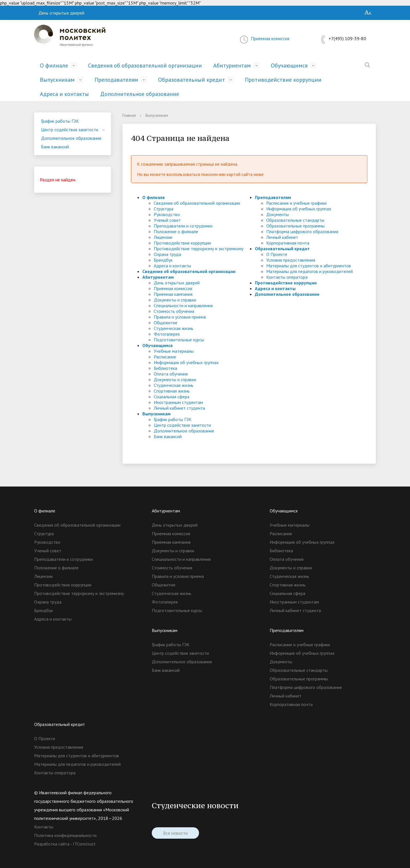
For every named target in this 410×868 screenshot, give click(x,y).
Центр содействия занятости (70, 130)
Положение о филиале (176, 231)
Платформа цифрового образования (302, 231)
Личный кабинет (282, 237)
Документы (277, 214)
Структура (164, 209)
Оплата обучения (171, 374)
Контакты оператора (287, 277)
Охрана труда (167, 254)
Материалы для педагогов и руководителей (309, 271)
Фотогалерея (167, 334)
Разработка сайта (52, 844)
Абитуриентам (232, 65)
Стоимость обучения (174, 311)
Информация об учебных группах (186, 362)
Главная (129, 115)
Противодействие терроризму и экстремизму (199, 249)
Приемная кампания (173, 294)
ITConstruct (84, 844)
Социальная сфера (172, 397)
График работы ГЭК (60, 121)
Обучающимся (289, 65)
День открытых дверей (61, 13)
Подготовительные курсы (179, 340)
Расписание (165, 357)
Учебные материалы (174, 351)
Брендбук (163, 260)
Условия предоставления (291, 260)
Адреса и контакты (64, 94)
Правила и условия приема (180, 317)
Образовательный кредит (191, 80)
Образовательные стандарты (295, 220)
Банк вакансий (55, 147)
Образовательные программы (295, 226)
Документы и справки (175, 300)
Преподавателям (116, 80)
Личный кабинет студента (179, 408)
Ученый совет (167, 220)
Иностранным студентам (178, 402)
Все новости (175, 833)
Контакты (44, 827)
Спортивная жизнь (172, 391)
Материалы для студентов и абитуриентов (309, 266)
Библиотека (165, 368)
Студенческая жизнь (174, 328)
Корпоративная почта (288, 243)
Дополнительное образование (140, 94)
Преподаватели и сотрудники (183, 226)
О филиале (54, 65)
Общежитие (166, 323)
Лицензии (163, 237)
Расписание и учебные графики (296, 203)
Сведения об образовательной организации (145, 65)
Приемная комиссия (270, 38)
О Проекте (277, 254)
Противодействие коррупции (283, 80)
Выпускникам (57, 80)
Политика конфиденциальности (65, 835)
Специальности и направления (183, 305)
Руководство (167, 214)
